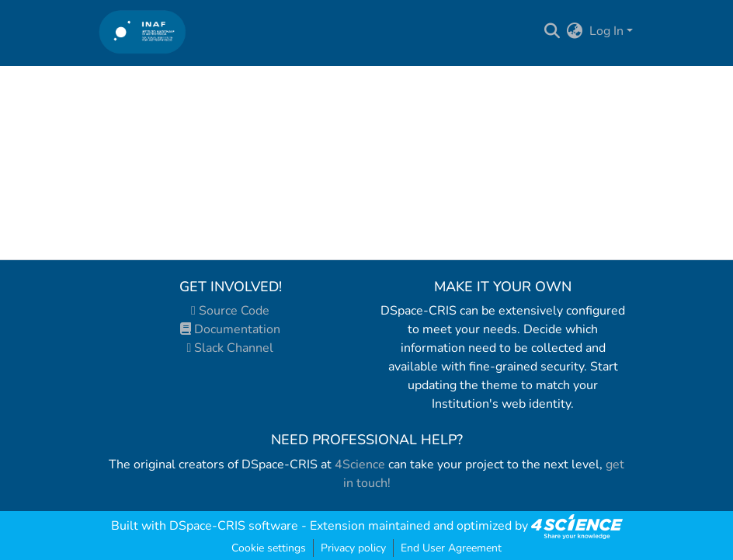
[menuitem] (575, 31)
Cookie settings (269, 548)
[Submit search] (552, 31)
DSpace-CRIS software (234, 526)
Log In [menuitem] (606, 31)
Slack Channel (231, 348)
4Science (360, 464)
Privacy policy (353, 548)
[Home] (142, 31)
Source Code (230, 311)
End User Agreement (451, 548)
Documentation (230, 329)
